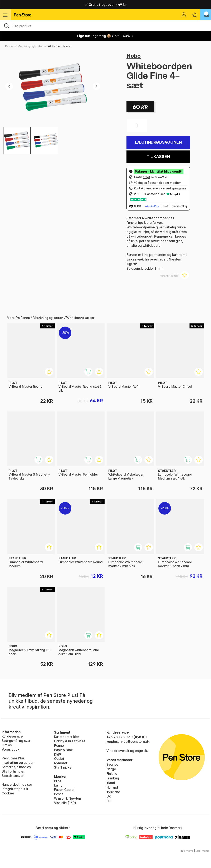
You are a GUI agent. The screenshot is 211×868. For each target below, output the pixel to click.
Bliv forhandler (13, 771)
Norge (111, 769)
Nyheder (61, 763)
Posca (59, 794)
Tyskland (113, 792)
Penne (9, 46)
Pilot (58, 781)
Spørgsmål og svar (16, 741)
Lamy (58, 785)
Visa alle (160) (65, 803)
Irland (111, 783)
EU (109, 801)
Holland (112, 787)
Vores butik (11, 749)
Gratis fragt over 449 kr (105, 5)
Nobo (134, 56)
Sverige (112, 764)
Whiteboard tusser (59, 46)
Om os (7, 745)
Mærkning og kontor (30, 46)
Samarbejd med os (16, 767)
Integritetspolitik (15, 789)
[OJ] (105, 26)
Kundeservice (12, 736)
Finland (112, 774)
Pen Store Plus (13, 758)
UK (109, 797)
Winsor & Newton (68, 798)
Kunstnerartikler (67, 737)
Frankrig (113, 778)
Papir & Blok (63, 750)
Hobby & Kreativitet (70, 741)
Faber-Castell (65, 790)
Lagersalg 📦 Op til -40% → (105, 36)
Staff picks (63, 767)
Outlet (59, 759)
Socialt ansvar (13, 776)
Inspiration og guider (18, 763)
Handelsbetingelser (17, 784)
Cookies (8, 793)
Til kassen (158, 157)
